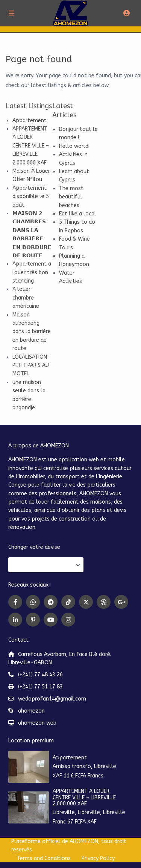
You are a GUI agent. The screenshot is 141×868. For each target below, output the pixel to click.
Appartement (30, 121)
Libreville (105, 766)
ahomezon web (37, 723)
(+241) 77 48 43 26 (40, 675)
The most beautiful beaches (71, 197)
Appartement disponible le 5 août (31, 197)
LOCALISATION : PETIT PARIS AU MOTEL (31, 366)
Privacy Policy (98, 858)
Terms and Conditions (44, 858)
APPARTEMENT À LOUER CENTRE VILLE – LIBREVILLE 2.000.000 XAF (31, 146)
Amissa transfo (72, 766)
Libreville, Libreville (76, 812)
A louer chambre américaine (26, 298)
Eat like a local (78, 214)
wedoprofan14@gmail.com (52, 699)
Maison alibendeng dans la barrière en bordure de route (32, 332)
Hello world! (74, 146)
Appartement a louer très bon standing (32, 272)
